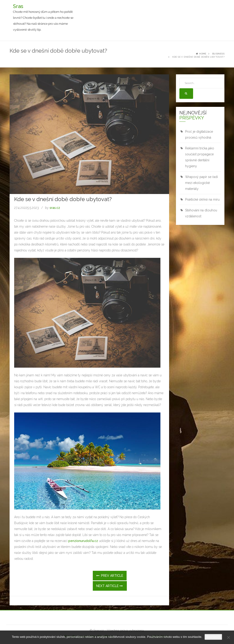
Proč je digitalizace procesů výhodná (199, 135)
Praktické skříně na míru (202, 199)
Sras (18, 6)
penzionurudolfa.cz (83, 541)
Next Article (109, 586)
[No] (228, 637)
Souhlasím (213, 637)
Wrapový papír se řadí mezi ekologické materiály (201, 183)
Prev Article (110, 576)
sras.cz (55, 208)
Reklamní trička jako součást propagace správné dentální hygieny (200, 157)
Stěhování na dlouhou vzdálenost (201, 213)
